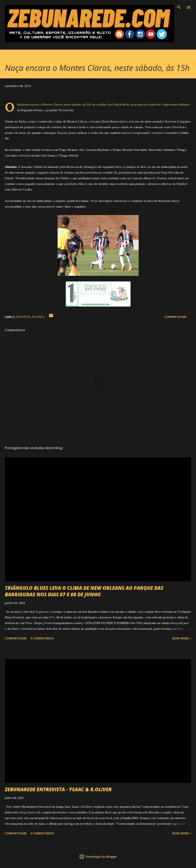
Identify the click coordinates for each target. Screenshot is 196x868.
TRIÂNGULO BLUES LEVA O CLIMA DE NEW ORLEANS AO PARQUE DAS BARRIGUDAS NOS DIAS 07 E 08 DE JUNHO (84, 591)
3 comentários (42, 638)
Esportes (23, 317)
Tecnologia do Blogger (98, 857)
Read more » (182, 638)
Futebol (39, 317)
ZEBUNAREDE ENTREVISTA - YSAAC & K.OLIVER (58, 789)
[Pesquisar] (179, 7)
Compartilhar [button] (175, 317)
